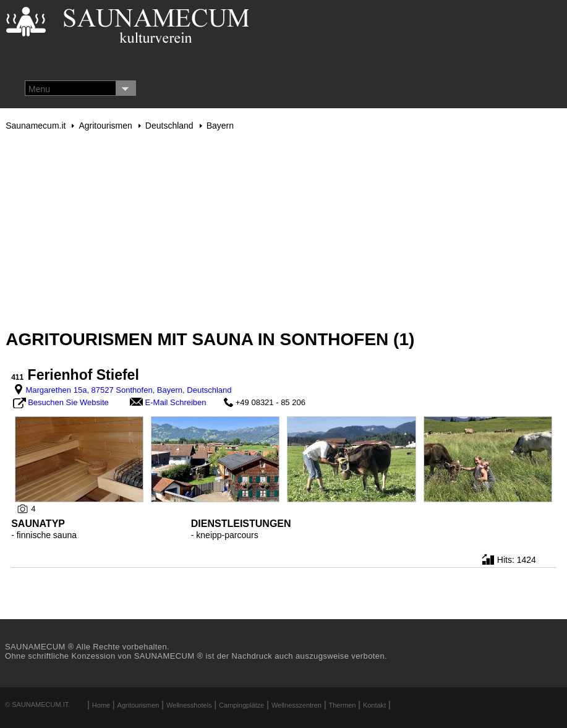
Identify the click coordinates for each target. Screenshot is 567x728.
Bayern (220, 126)
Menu (39, 89)
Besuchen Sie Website (68, 402)
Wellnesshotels (189, 705)
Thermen (342, 705)
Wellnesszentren (296, 705)
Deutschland (169, 126)
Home (101, 705)
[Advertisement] (283, 230)
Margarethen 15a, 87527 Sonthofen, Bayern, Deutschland (128, 390)
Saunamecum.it (36, 126)
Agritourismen (105, 126)
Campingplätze (241, 705)
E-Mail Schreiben (176, 402)
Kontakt (374, 705)
